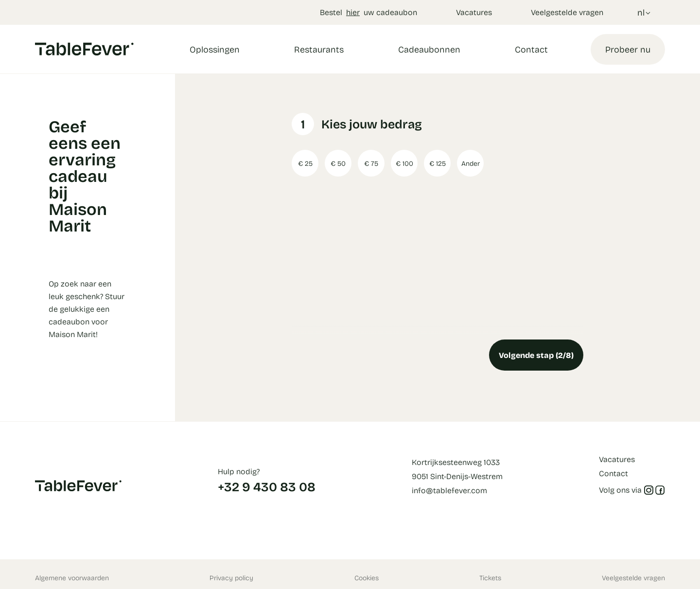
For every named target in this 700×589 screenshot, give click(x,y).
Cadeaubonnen (429, 49)
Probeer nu (628, 49)
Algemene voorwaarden (72, 578)
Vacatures (474, 12)
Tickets (490, 578)
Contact (531, 49)
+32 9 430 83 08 (267, 486)
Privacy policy (231, 578)
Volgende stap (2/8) (536, 355)
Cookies (367, 578)
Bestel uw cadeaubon (368, 12)
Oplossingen (215, 49)
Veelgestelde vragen (567, 12)
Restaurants (319, 49)
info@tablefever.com (449, 490)
